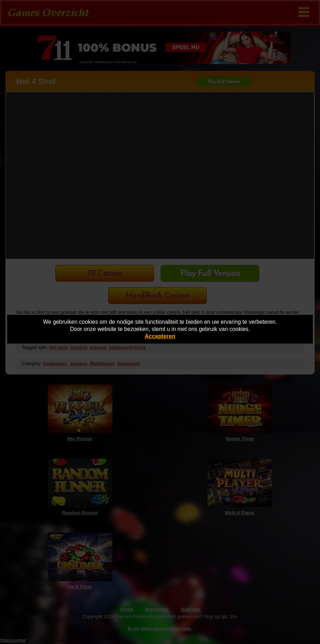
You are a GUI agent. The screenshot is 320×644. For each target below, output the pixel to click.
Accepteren (160, 336)
